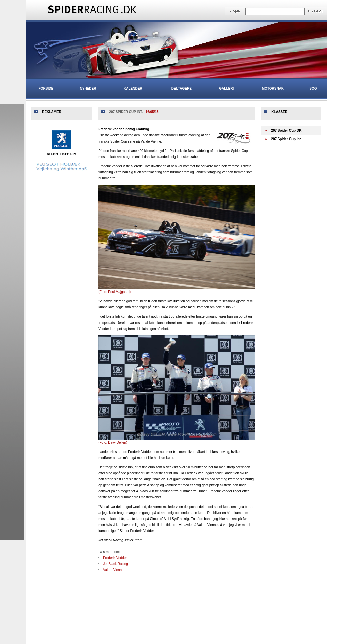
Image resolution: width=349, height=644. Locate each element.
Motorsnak (273, 88)
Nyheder (88, 88)
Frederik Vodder (115, 558)
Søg (313, 88)
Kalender (133, 88)
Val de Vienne (113, 570)
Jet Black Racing (115, 564)
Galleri (226, 88)
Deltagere (182, 88)
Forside (46, 88)
